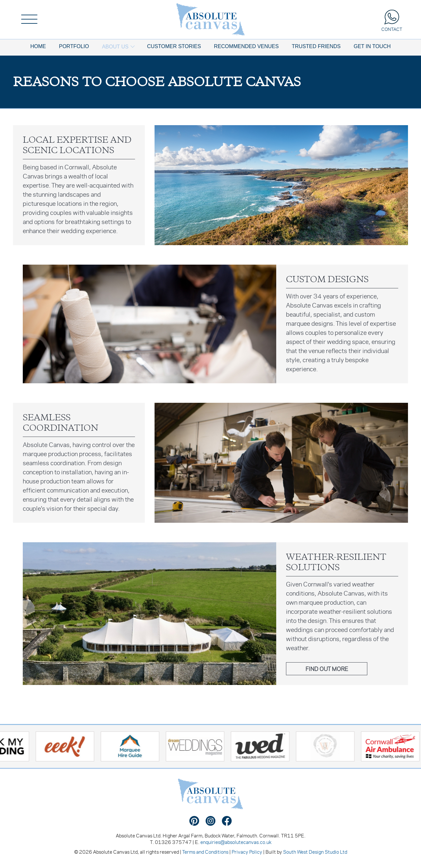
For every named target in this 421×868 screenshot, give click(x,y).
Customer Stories (174, 46)
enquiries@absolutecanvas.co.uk (236, 842)
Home (38, 46)
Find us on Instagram (210, 821)
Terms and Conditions (205, 852)
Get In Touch (372, 46)
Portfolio (74, 46)
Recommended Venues (246, 46)
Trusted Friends (316, 46)
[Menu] (29, 20)
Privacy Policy (247, 852)
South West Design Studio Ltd (315, 852)
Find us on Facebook (227, 821)
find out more (327, 669)
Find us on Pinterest (194, 821)
